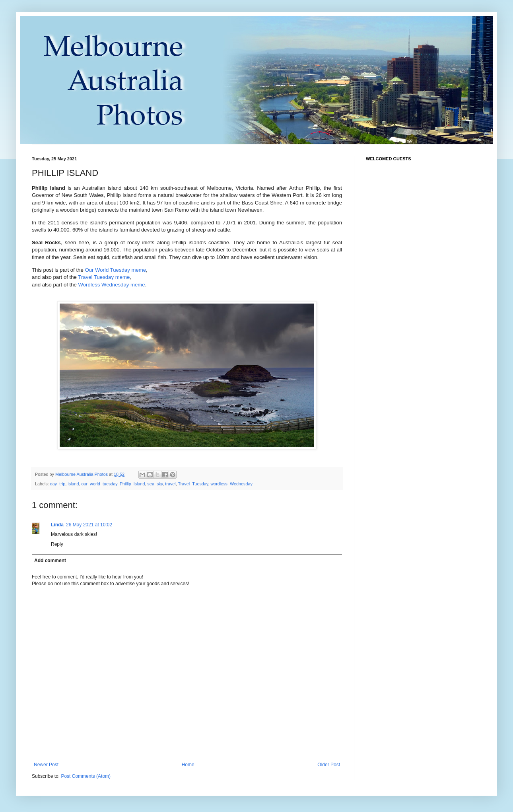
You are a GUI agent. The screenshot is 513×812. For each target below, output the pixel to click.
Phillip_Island (132, 484)
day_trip (58, 484)
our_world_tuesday (99, 484)
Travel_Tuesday (193, 484)
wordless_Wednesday (231, 484)
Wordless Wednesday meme (112, 285)
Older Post (329, 765)
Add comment (50, 561)
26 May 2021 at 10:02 (89, 525)
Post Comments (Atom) (86, 776)
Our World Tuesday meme (115, 270)
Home (188, 765)
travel (170, 484)
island (73, 484)
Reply (57, 544)
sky (160, 484)
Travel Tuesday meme (104, 277)
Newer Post (46, 765)
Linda (57, 525)
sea (151, 484)
